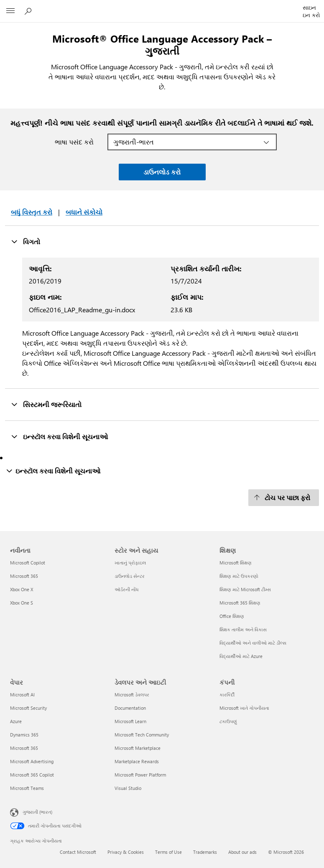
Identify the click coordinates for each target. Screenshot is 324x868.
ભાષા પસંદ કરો (74, 142)
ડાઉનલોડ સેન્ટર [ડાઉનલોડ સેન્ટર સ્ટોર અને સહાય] (130, 576)
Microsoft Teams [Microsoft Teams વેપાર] (27, 788)
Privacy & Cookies (126, 852)
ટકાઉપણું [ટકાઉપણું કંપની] (228, 721)
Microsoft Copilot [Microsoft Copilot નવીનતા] (28, 563)
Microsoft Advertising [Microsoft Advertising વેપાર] (32, 761)
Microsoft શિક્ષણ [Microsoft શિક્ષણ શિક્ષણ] (236, 563)
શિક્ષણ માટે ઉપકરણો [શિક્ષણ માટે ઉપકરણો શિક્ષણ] (239, 576)
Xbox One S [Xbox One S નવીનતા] (22, 603)
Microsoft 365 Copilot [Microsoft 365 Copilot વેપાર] (32, 775)
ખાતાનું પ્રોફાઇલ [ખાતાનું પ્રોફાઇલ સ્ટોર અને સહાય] (130, 563)
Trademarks (205, 852)
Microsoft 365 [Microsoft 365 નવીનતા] (24, 576)
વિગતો (26, 241)
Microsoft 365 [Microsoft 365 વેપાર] (24, 748)
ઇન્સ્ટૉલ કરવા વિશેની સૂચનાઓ (59, 436)
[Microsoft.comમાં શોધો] (29, 11)
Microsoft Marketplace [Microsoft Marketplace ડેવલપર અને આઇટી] (138, 748)
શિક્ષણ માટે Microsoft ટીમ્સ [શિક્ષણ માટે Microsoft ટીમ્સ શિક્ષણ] (245, 589)
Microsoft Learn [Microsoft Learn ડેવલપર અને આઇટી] (130, 721)
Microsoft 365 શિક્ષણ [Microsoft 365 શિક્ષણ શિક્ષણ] (240, 603)
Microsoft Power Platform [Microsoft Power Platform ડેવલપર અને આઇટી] (140, 775)
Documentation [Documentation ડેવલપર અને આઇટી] (130, 708)
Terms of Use (168, 852)
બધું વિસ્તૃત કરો (32, 212)
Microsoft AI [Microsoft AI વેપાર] (22, 695)
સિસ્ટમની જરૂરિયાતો (46, 404)
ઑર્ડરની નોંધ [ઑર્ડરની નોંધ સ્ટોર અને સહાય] (127, 589)
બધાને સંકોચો (84, 212)
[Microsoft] (162, 6)
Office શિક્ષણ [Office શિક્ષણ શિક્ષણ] (232, 616)
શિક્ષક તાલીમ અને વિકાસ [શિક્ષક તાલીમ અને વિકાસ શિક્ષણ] (243, 629)
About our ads (242, 852)
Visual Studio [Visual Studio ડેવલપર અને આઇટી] (128, 788)
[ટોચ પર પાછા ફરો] (284, 498)
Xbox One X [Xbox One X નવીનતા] (22, 589)
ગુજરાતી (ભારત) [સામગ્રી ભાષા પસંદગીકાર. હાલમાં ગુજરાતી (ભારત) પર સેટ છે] (37, 812)
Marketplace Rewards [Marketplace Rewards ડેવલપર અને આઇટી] (137, 761)
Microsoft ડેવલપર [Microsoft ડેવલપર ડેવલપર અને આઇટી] (132, 695)
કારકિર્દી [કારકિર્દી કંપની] (227, 695)
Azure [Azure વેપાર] (16, 721)
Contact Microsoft (78, 852)
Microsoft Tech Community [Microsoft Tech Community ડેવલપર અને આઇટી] (142, 735)
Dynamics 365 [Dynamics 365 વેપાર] (24, 735)
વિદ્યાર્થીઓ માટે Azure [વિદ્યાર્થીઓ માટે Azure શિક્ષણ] (241, 656)
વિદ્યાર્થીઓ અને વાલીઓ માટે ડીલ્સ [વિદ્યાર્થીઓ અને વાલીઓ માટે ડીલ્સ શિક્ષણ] (253, 643)
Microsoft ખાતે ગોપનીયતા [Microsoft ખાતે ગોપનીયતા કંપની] (244, 708)
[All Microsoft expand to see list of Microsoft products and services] (10, 11)
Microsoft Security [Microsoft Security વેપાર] (28, 708)
